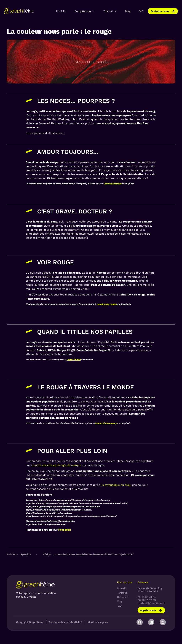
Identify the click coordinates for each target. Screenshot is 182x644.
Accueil (121, 588)
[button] (85, 11)
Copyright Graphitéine (30, 622)
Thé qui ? (123, 597)
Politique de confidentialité (65, 622)
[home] (19, 11)
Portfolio (61, 11)
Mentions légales (98, 622)
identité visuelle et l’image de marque (56, 465)
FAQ (141, 11)
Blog (128, 11)
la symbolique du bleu (116, 485)
